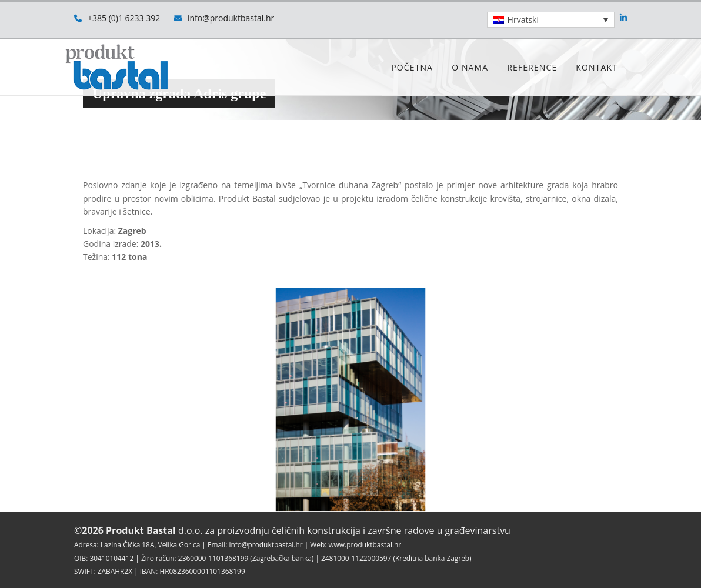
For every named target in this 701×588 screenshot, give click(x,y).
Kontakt (597, 67)
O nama (470, 67)
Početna (412, 67)
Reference (532, 67)
